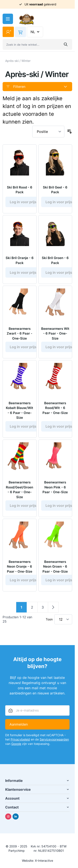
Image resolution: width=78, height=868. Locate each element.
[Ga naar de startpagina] (27, 19)
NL (35, 32)
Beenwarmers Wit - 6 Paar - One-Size (55, 333)
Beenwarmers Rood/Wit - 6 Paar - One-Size (55, 408)
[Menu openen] (8, 19)
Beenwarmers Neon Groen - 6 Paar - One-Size (55, 567)
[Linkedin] (16, 816)
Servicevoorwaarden (54, 739)
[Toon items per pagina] (63, 619)
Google (16, 744)
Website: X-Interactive (37, 861)
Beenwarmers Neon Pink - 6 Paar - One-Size (55, 487)
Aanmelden (19, 724)
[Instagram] (8, 816)
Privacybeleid (20, 739)
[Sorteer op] (48, 132)
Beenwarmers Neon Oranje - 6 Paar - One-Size (20, 567)
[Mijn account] (8, 32)
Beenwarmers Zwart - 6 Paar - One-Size (19, 333)
